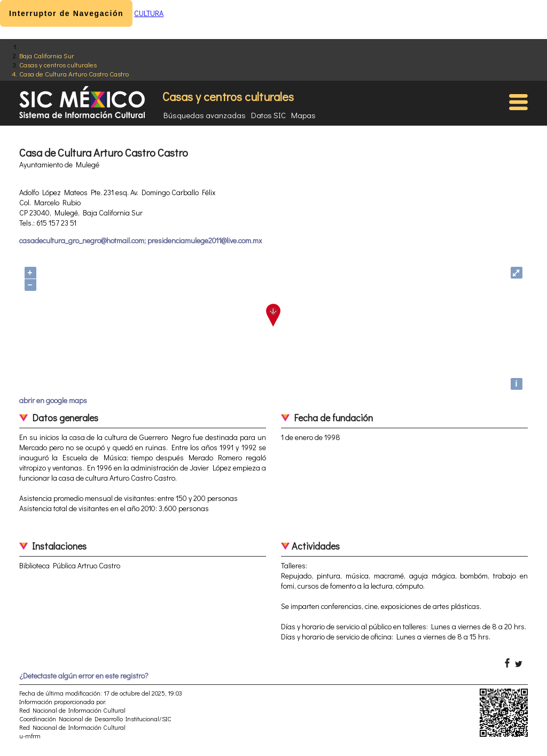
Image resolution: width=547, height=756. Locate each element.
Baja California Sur (47, 55)
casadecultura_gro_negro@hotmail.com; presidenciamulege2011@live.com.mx (140, 240)
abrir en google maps (53, 400)
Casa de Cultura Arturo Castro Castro (74, 74)
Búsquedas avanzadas (205, 115)
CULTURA (149, 13)
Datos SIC (268, 115)
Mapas (303, 115)
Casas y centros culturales (58, 64)
